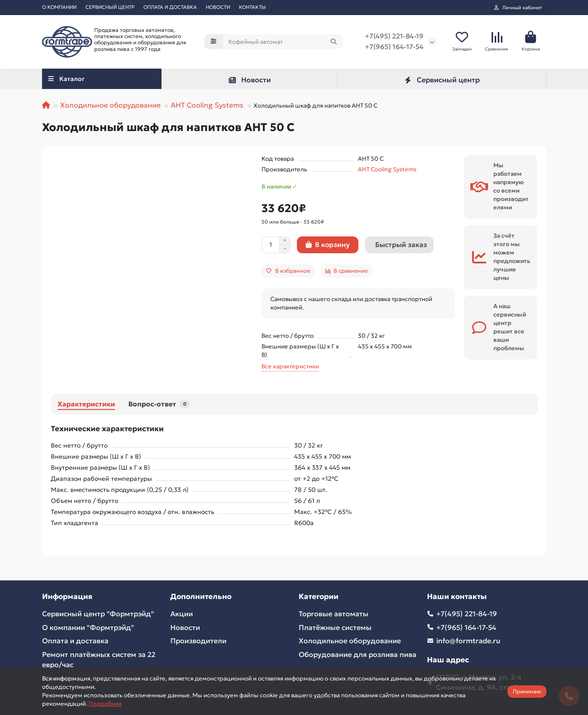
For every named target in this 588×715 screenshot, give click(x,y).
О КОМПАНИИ (59, 7)
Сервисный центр (442, 80)
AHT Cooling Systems (207, 105)
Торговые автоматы (334, 614)
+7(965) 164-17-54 (394, 47)
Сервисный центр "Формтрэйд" (98, 614)
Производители (198, 641)
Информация (67, 597)
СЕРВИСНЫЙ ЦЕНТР (110, 7)
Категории (319, 597)
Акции (182, 614)
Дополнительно (201, 597)
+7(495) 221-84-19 (394, 37)
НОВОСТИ (218, 7)
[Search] (283, 42)
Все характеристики (290, 366)
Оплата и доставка (75, 641)
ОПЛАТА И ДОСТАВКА (170, 7)
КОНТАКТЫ (252, 7)
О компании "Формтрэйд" (88, 627)
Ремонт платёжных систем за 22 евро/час (99, 659)
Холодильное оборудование (110, 105)
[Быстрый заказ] (399, 245)
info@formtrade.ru (468, 641)
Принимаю (527, 691)
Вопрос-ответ (159, 404)
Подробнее (105, 704)
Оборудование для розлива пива (357, 654)
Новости (249, 80)
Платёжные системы (335, 627)
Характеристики (86, 404)
